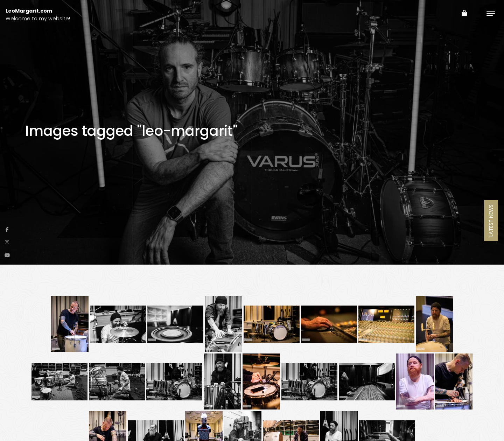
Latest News (491, 220)
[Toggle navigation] (491, 13)
